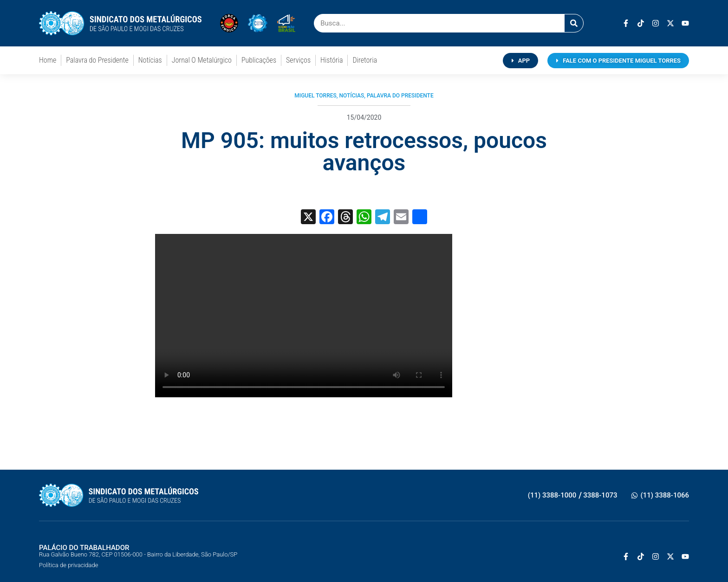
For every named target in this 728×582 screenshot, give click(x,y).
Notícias (150, 60)
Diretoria (365, 60)
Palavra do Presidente (97, 60)
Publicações (259, 60)
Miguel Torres (315, 96)
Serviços (298, 60)
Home (48, 60)
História (331, 60)
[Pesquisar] (574, 23)
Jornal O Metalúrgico (202, 60)
